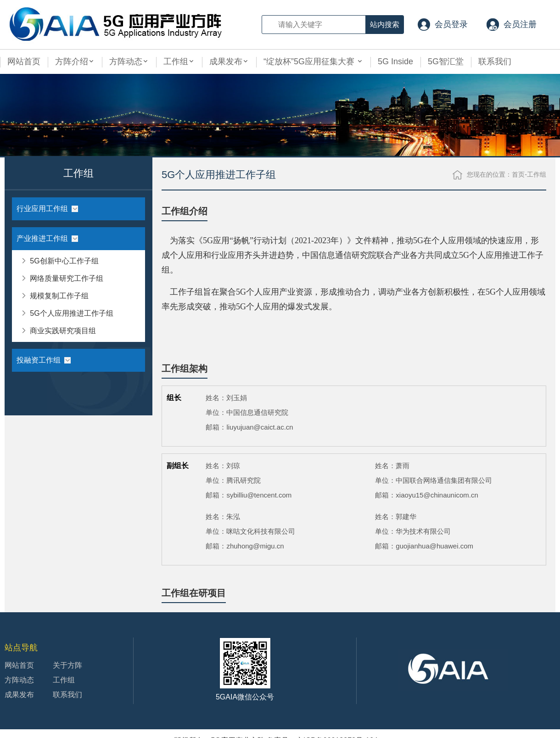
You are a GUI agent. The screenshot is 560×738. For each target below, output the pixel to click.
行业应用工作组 (47, 209)
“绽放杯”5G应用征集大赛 (313, 61)
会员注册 (520, 24)
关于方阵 (67, 665)
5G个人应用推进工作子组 (67, 311)
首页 (518, 174)
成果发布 (229, 61)
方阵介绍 (75, 61)
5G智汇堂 (446, 61)
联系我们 (495, 61)
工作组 (179, 61)
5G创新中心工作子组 (59, 259)
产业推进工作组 (47, 238)
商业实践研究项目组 (58, 328)
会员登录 (451, 24)
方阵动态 (129, 61)
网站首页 (24, 61)
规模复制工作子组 (54, 294)
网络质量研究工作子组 (62, 276)
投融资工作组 (44, 360)
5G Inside (395, 61)
